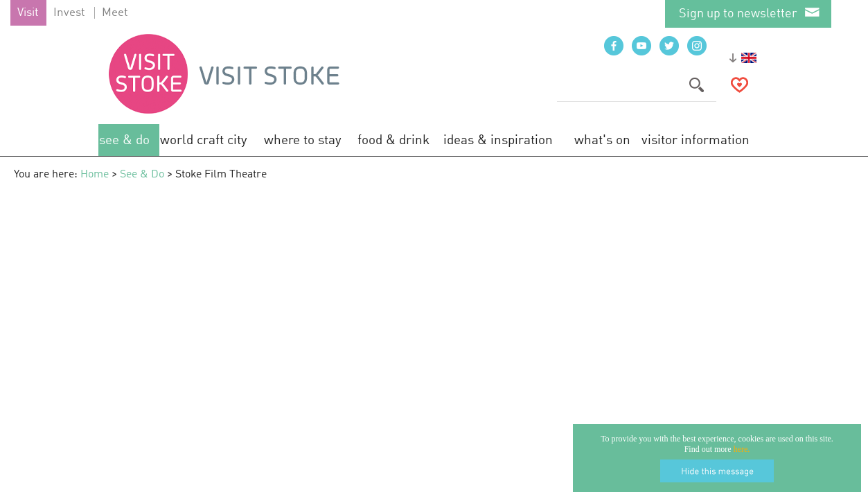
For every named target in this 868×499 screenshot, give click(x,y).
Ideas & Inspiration (498, 140)
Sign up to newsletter (738, 14)
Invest (69, 13)
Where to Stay (303, 140)
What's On (602, 140)
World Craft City (204, 140)
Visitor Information (696, 140)
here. (742, 449)
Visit (28, 13)
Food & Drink (393, 140)
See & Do (124, 140)
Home (95, 175)
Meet (115, 13)
